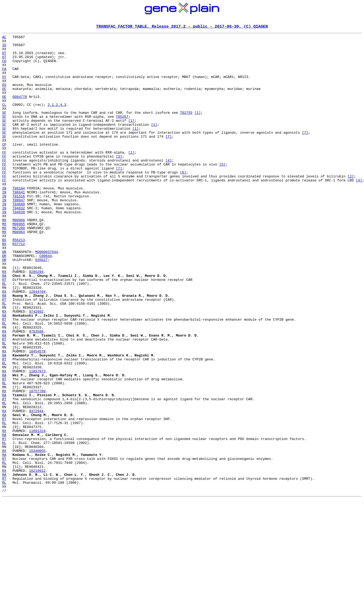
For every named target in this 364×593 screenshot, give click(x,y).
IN (4, 220)
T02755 (186, 129)
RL (4, 334)
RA (4, 325)
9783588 (36, 391)
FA (4, 76)
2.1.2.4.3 (57, 119)
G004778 (20, 110)
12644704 (37, 344)
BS (4, 282)
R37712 (19, 286)
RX (4, 320)
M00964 (19, 272)
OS (4, 95)
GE (4, 110)
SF (4, 129)
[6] (183, 200)
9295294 (36, 320)
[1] (197, 129)
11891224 (37, 511)
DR (4, 296)
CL (4, 119)
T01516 (19, 229)
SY (4, 86)
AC (4, 38)
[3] (119, 181)
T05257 (122, 134)
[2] (351, 205)
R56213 (19, 282)
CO (4, 67)
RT (4, 329)
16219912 (37, 559)
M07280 (19, 267)
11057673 (37, 439)
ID (4, 48)
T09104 (19, 220)
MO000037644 (47, 296)
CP (4, 167)
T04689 (19, 239)
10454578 (37, 415)
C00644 (45, 301)
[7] (305, 153)
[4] (168, 186)
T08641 (19, 224)
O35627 (41, 306)
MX (4, 258)
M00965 (19, 263)
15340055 (37, 535)
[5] (222, 191)
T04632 (19, 243)
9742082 (36, 368)
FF (4, 177)
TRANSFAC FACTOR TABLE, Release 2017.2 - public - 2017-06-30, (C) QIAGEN (182, 27)
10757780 (37, 463)
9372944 (36, 487)
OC (4, 100)
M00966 (19, 258)
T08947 (19, 234)
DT (4, 57)
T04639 (19, 248)
